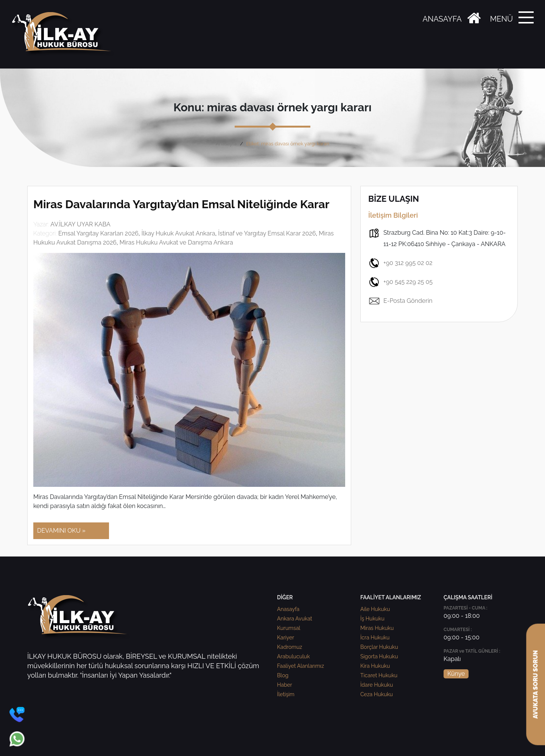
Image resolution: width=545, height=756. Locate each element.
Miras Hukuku (377, 628)
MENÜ (501, 19)
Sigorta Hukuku (379, 656)
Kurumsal (289, 628)
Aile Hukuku (375, 609)
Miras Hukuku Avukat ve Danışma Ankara (176, 242)
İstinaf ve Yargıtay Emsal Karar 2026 (267, 233)
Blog (283, 675)
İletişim (286, 694)
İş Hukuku (372, 619)
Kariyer (286, 638)
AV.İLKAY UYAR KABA (80, 224)
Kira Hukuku (375, 666)
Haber (285, 685)
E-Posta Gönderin (400, 301)
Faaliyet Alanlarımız (301, 666)
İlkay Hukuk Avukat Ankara (178, 233)
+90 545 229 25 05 (400, 282)
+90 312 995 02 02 (400, 263)
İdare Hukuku (377, 685)
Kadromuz (290, 647)
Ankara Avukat (295, 619)
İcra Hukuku (375, 638)
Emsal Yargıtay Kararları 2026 (98, 233)
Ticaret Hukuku (379, 675)
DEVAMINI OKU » (61, 531)
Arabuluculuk (294, 656)
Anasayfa (226, 144)
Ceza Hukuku (377, 694)
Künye (456, 674)
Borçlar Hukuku (379, 647)
